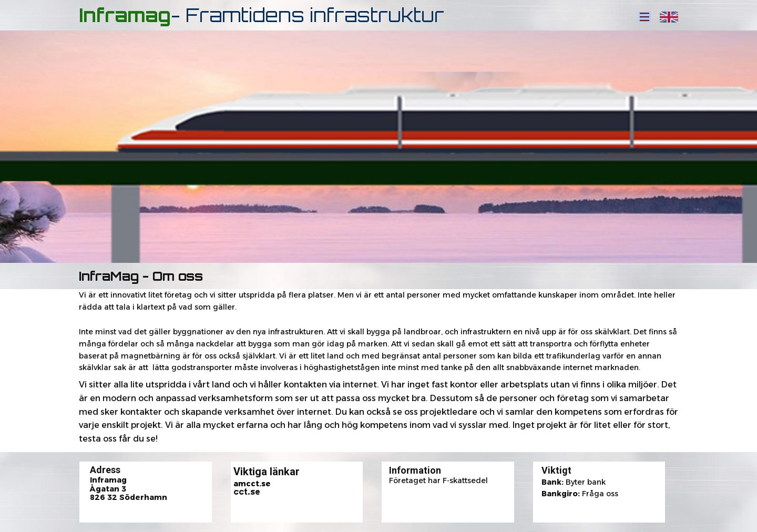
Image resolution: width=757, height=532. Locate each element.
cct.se (247, 492)
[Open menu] (645, 17)
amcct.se (252, 484)
